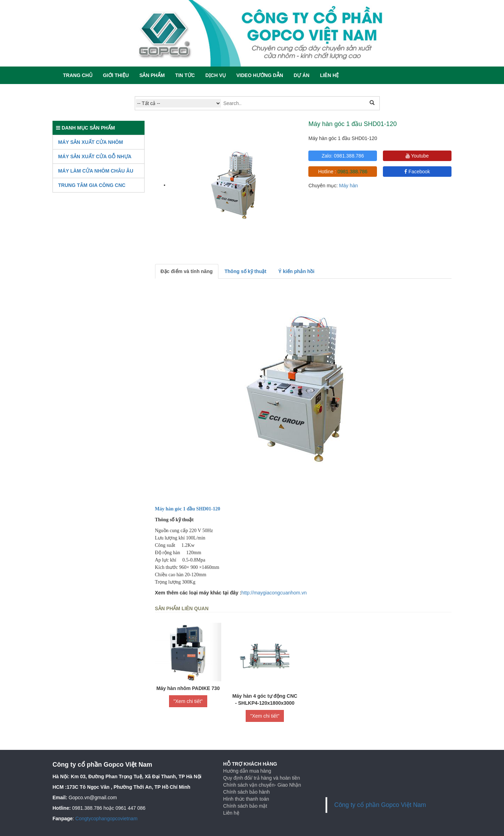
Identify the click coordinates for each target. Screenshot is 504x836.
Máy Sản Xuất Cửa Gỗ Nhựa (95, 156)
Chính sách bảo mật (245, 806)
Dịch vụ (216, 75)
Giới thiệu (116, 75)
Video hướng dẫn (260, 75)
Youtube (417, 156)
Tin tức (185, 75)
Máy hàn (349, 186)
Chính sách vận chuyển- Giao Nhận (262, 785)
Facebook (417, 172)
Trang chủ (78, 75)
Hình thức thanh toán (246, 799)
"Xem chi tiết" (188, 701)
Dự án (302, 75)
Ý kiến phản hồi (296, 271)
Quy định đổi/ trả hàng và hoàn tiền (262, 778)
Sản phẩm (152, 75)
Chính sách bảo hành (247, 792)
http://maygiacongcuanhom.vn (274, 593)
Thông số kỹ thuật (246, 271)
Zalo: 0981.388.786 (343, 156)
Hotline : (343, 172)
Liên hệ (329, 75)
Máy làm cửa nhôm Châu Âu (96, 171)
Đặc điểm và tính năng (187, 271)
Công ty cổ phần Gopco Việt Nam (380, 805)
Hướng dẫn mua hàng (247, 771)
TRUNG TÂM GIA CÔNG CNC (92, 185)
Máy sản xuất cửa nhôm (90, 142)
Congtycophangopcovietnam (106, 818)
